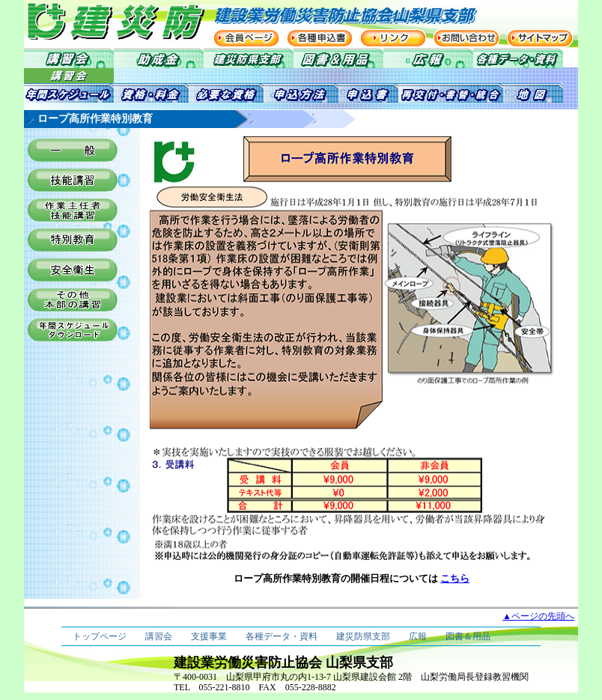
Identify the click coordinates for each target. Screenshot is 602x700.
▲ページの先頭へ (538, 616)
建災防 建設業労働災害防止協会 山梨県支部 (99, 21)
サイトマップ (540, 38)
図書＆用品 (468, 636)
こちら (455, 578)
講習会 (159, 636)
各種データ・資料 (282, 636)
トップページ (100, 636)
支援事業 (209, 636)
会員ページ (246, 38)
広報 (418, 636)
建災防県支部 (363, 636)
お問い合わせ (466, 38)
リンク (393, 38)
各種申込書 (320, 38)
